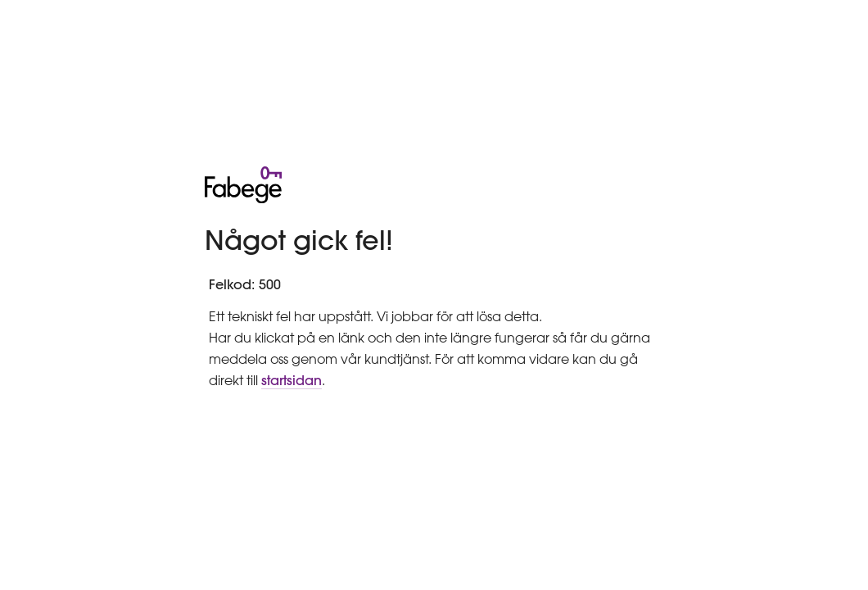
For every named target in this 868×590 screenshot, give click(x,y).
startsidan (292, 380)
